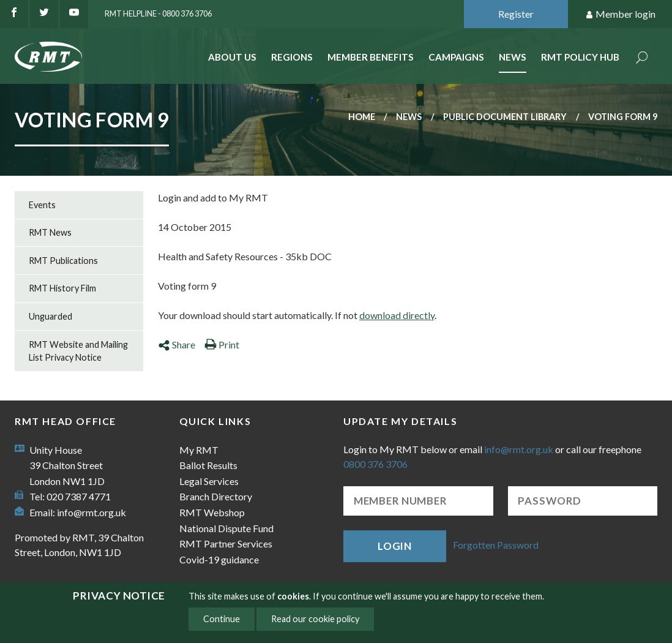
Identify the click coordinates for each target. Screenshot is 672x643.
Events (42, 205)
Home (362, 117)
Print (222, 344)
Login (395, 546)
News (513, 57)
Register (516, 14)
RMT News (50, 232)
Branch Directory (216, 496)
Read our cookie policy (315, 619)
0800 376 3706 (375, 464)
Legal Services (209, 481)
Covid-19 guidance (219, 559)
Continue (222, 619)
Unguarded (50, 316)
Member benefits (371, 57)
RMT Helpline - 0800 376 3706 (158, 13)
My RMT (199, 450)
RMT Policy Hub (580, 57)
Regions (292, 57)
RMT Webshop (212, 512)
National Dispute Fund (226, 528)
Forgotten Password (496, 545)
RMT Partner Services (226, 543)
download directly (397, 315)
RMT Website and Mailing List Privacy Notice (78, 351)
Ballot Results (208, 465)
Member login (620, 14)
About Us (232, 57)
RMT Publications (63, 261)
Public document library (505, 117)
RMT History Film (62, 288)
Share (177, 344)
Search (642, 58)
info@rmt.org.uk (91, 512)
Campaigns (456, 57)
